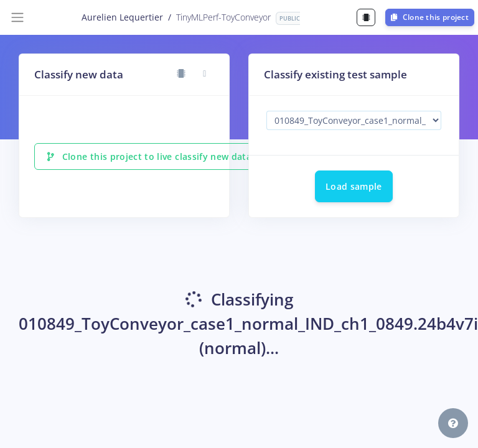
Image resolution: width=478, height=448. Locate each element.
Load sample (354, 186)
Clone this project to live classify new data (149, 156)
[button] (453, 423)
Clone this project (430, 17)
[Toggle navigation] (17, 17)
